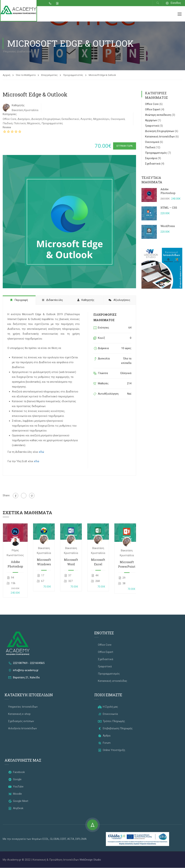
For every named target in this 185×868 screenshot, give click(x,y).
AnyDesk (16, 808)
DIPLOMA (81, 839)
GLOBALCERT (58, 839)
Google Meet (18, 801)
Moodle (15, 794)
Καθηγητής (18, 105)
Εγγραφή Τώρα (123, 146)
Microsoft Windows (44, 562)
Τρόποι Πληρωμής (111, 721)
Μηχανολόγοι (101, 119)
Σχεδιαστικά (153, 164)
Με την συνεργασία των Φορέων (23, 839)
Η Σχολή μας (108, 707)
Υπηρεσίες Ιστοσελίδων (23, 707)
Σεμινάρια (151, 158)
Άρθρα (104, 736)
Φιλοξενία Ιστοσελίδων (22, 729)
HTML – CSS (169, 208)
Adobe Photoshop (15, 564)
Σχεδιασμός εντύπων (21, 721)
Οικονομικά (118, 119)
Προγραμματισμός (156, 153)
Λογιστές (86, 119)
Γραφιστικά (152, 126)
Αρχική (7, 75)
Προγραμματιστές (73, 75)
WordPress (168, 226)
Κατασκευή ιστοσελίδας (113, 681)
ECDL (46, 839)
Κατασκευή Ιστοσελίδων (160, 137)
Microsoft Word (71, 562)
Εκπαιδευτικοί (70, 119)
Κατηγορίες (10, 114)
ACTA (71, 839)
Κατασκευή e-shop (19, 714)
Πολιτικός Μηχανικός (27, 123)
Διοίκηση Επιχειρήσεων (46, 119)
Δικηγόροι (24, 119)
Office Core (9, 119)
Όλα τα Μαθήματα (26, 75)
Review (7, 127)
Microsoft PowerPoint (127, 564)
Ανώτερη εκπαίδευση (158, 115)
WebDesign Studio (90, 860)
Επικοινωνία (108, 714)
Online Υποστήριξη (111, 750)
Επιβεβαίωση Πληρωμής (115, 729)
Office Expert (153, 110)
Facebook (16, 772)
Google (15, 780)
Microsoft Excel (98, 562)
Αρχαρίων (151, 120)
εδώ (41, 452)
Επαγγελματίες (49, 75)
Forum (104, 743)
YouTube (16, 787)
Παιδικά (8, 123)
